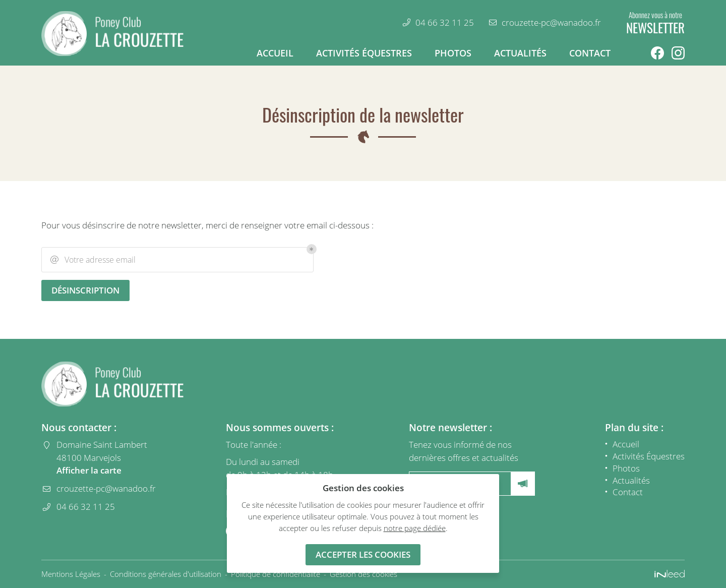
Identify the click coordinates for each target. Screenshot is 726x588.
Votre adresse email (93, 260)
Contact (590, 53)
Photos (453, 53)
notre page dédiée (415, 528)
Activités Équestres (364, 53)
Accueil (275, 53)
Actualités (520, 53)
